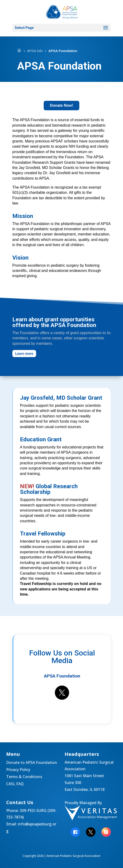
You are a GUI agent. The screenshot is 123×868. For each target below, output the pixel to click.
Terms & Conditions (24, 777)
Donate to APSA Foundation (32, 763)
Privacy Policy (18, 770)
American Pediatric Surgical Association (73, 856)
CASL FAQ (15, 784)
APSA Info (35, 51)
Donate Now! (61, 105)
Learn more (24, 354)
